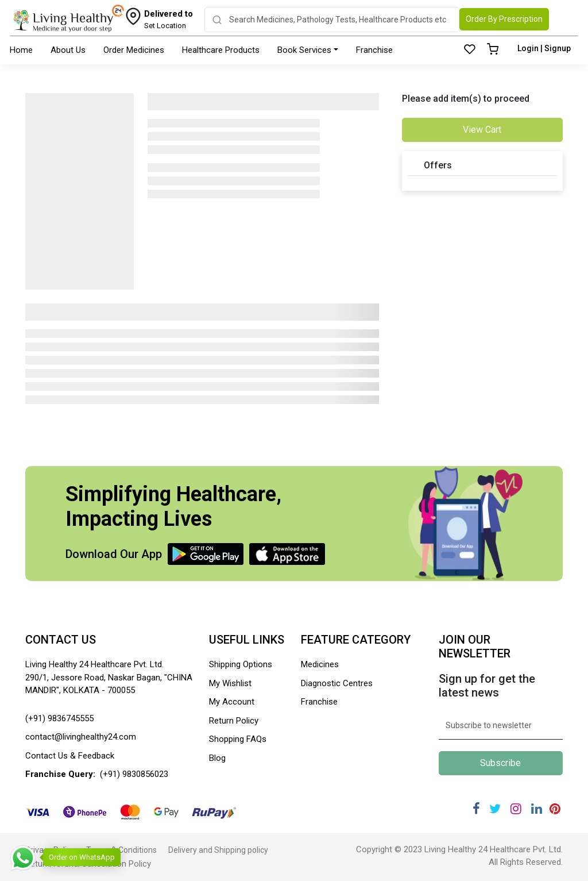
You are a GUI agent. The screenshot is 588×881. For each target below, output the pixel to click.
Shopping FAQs (238, 739)
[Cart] (493, 50)
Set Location (169, 19)
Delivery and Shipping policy (218, 850)
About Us (68, 50)
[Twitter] (495, 809)
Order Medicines (134, 50)
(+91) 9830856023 (134, 774)
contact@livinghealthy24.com (81, 737)
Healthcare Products (221, 50)
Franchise (374, 50)
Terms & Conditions (121, 850)
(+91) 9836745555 (59, 718)
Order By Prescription (504, 19)
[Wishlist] (470, 50)
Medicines (320, 664)
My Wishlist (230, 683)
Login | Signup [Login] (544, 48)
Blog (217, 758)
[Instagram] (516, 809)
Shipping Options (241, 664)
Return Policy (234, 721)
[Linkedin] (537, 809)
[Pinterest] (555, 809)
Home (21, 50)
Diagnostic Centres (337, 683)
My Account (232, 702)
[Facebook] (476, 809)
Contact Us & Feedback (70, 756)
